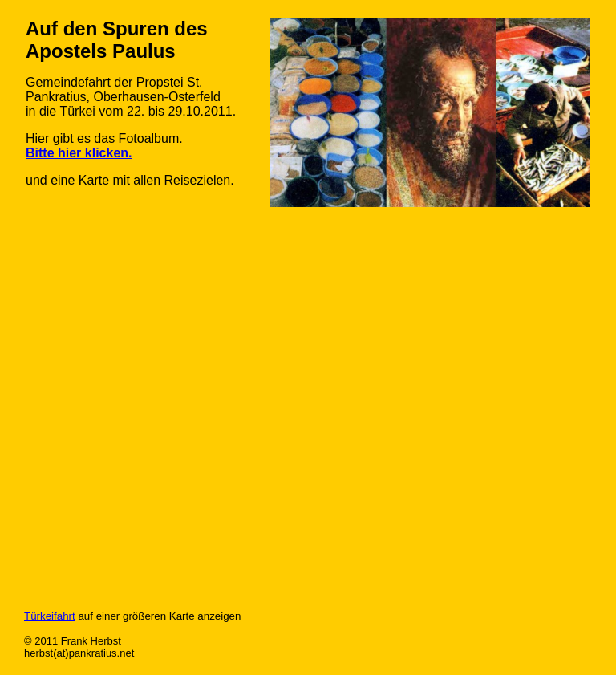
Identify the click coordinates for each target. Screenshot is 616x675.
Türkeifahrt (50, 616)
